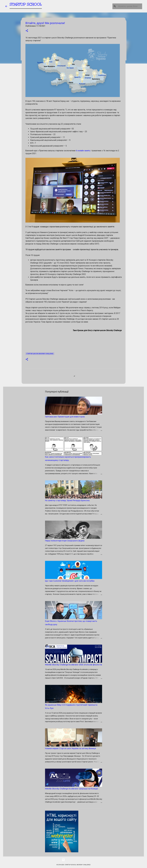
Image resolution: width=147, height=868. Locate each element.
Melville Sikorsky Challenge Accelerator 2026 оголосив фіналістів (73, 665)
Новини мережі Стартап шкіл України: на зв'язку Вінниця (70, 748)
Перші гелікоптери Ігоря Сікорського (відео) (65, 541)
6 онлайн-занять (83, 151)
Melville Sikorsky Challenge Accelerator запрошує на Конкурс (72, 789)
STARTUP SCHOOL (26, 5)
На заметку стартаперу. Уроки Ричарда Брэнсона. (67, 500)
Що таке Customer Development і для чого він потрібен (70, 581)
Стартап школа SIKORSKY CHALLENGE (40, 354)
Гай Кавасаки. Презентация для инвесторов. (65, 417)
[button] (27, 31)
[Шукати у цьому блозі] (130, 6)
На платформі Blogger (74, 860)
